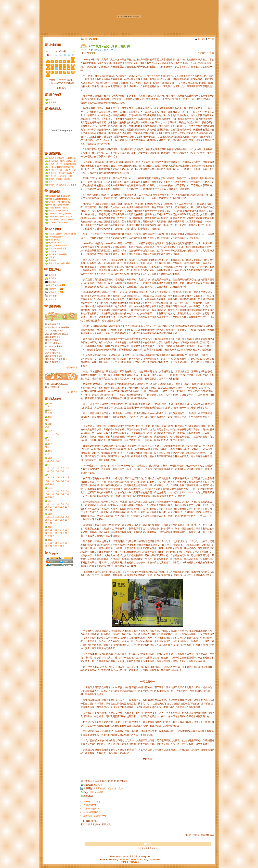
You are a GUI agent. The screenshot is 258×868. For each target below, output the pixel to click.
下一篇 (209, 39)
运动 (92, 792)
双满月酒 (52, 257)
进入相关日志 (72, 368)
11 (56, 65)
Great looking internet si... (60, 202)
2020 (50, 431)
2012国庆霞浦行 (56, 237)
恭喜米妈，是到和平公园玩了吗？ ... (61, 173)
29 (61, 58)
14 (69, 65)
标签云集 (52, 299)
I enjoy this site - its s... (58, 208)
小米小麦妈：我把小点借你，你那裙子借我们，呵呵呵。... (62, 161)
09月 (57, 434)
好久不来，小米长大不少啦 (60, 176)
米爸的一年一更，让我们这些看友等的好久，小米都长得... (62, 164)
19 (61, 69)
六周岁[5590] (90, 805)
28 (56, 58)
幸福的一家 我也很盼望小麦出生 (62, 185)
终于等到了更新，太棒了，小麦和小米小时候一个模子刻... (62, 170)
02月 (47, 434)
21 (69, 69)
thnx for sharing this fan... (59, 205)
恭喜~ (51, 182)
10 (52, 65)
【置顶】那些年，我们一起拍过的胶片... (62, 234)
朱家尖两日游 (54, 240)
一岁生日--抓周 (55, 243)
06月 (47, 427)
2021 (50, 424)
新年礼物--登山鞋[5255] (95, 816)
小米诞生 (52, 260)
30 (65, 58)
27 (52, 58)
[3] (92, 821)
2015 (50, 458)
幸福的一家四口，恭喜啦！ (60, 179)
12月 (47, 440)
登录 (50, 100)
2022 (50, 417)
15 (73, 65)
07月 (47, 413)
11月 (47, 484)
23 (48, 72)
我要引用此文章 (115, 788)
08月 (52, 413)
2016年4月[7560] (91, 802)
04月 (47, 454)
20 (65, 69)
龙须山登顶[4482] (92, 812)
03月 (57, 468)
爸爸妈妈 (99, 792)
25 (56, 72)
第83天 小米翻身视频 (58, 254)
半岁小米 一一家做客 (58, 249)
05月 (52, 461)
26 (48, 58)
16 (48, 69)
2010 (50, 514)
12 (61, 65)
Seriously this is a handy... (60, 196)
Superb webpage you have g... (62, 220)
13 (65, 65)
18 (56, 69)
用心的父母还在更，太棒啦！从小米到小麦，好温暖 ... (62, 158)
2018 (50, 438)
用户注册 (52, 103)
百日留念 (52, 251)
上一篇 (199, 39)
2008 (50, 540)
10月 (47, 420)
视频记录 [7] (54, 289)
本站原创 (98, 785)
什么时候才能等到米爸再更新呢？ (61, 167)
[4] (95, 821)
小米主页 (52, 275)
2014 (50, 465)
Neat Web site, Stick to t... (60, 211)
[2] (90, 821)
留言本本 (53, 296)
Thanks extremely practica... (61, 214)
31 (69, 58)
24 (52, 72)
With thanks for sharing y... (60, 199)
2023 (50, 410)
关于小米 (52, 278)
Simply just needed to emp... (61, 217)
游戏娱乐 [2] (54, 292)
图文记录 (89, 39)
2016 (50, 451)
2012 (50, 488)
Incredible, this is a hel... (59, 223)
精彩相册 (52, 282)
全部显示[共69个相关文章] (99, 824)
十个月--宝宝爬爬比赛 (58, 246)
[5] (97, 821)
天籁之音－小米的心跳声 (59, 263)
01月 (47, 406)
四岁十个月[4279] (92, 809)
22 (73, 69)
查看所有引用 (100, 788)
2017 (50, 444)
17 (52, 69)
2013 (50, 475)
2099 (50, 404)
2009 (50, 527)
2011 (50, 501)
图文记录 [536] (55, 285)
